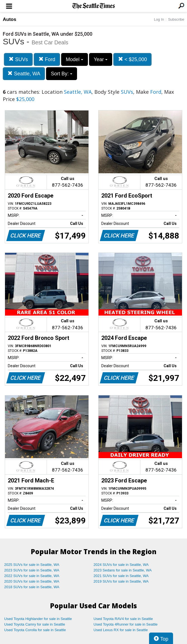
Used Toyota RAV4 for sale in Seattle (123, 619)
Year (101, 59)
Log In (159, 19)
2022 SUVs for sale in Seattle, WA (32, 576)
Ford (47, 59)
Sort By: (62, 74)
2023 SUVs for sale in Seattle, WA (32, 570)
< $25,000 (133, 59)
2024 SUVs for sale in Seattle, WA (121, 565)
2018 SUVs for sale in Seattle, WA (32, 587)
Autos (9, 19)
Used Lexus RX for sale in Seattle (121, 630)
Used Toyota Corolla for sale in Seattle (35, 630)
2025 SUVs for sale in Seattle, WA (32, 565)
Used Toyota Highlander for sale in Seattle (38, 619)
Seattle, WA (24, 74)
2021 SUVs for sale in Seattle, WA (121, 576)
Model (75, 59)
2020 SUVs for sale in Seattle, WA (32, 581)
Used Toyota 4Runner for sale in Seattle (126, 624)
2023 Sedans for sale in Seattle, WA (123, 570)
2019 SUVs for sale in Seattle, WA (121, 581)
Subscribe (176, 19)
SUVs (18, 59)
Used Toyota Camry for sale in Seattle (35, 624)
